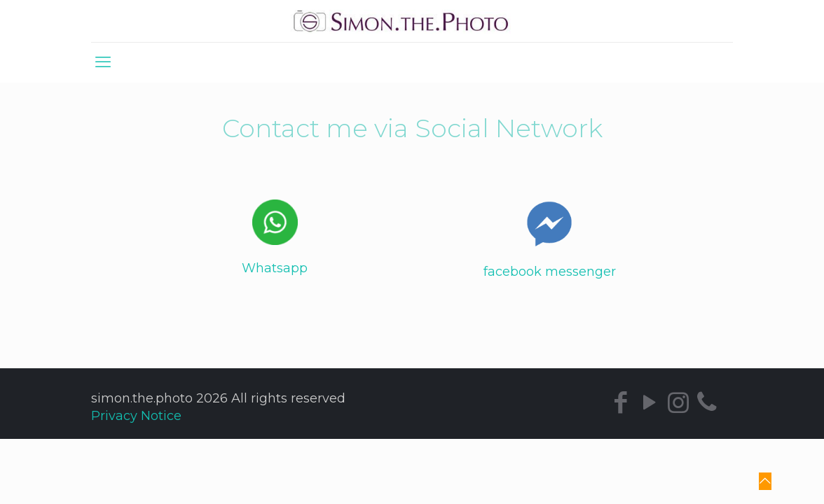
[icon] (707, 402)
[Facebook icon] (620, 402)
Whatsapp (275, 268)
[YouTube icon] (649, 402)
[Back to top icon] (765, 481)
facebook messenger (549, 272)
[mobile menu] (103, 62)
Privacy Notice (136, 416)
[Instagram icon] (678, 402)
